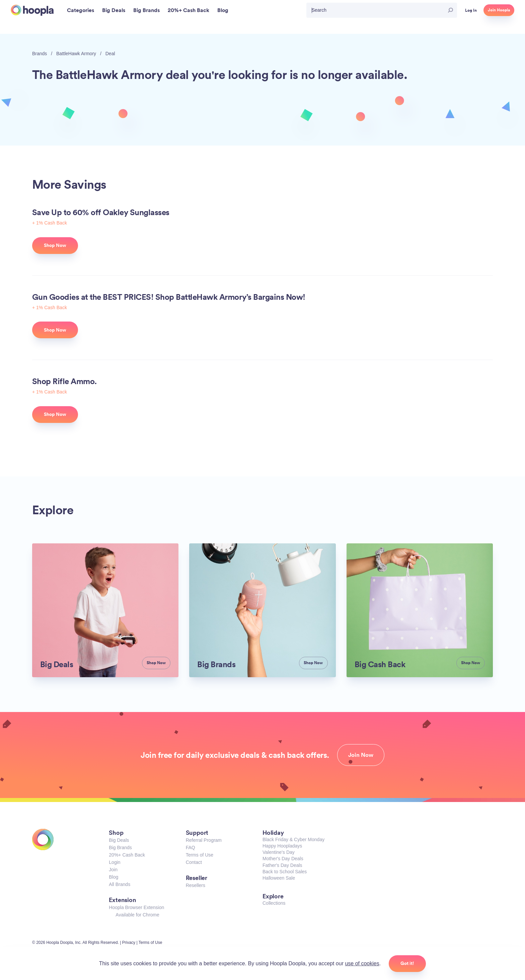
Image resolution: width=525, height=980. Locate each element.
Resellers (196, 885)
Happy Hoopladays (282, 846)
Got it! (407, 963)
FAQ (191, 848)
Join (113, 870)
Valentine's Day (279, 852)
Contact (194, 862)
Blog (114, 877)
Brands (40, 54)
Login (115, 862)
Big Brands (120, 848)
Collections (274, 903)
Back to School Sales (285, 872)
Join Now (361, 755)
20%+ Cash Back (127, 855)
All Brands (120, 884)
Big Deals (119, 840)
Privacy (129, 943)
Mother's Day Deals (283, 859)
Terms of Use (200, 855)
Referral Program (204, 840)
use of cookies (362, 963)
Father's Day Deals (282, 865)
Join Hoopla (499, 10)
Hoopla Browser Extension (136, 907)
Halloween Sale (279, 878)
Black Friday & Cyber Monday (293, 839)
